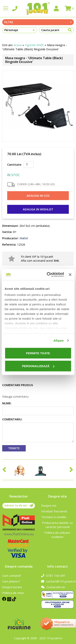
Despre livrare (12, 587)
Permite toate (38, 353)
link (56, 261)
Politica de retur (13, 593)
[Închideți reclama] (70, 275)
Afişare (59, 341)
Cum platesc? (11, 581)
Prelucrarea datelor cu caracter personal (57, 525)
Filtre (38, 22)
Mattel (23, 238)
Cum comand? (12, 576)
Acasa (18, 45)
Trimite (14, 448)
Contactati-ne (53, 587)
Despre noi (49, 505)
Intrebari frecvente (54, 511)
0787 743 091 (53, 576)
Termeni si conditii (54, 517)
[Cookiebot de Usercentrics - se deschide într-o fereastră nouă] (48, 275)
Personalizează (38, 366)
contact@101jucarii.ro (57, 581)
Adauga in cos (38, 196)
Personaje (20, 30)
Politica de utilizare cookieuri (57, 535)
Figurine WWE (34, 45)
